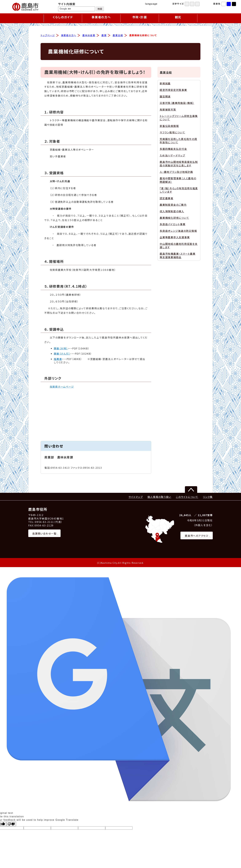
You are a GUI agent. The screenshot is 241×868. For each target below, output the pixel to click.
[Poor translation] (11, 825)
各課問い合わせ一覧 (44, 534)
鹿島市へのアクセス (197, 536)
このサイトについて (187, 497)
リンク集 (208, 497)
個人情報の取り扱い (159, 497)
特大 (197, 4)
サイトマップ (136, 497)
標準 (187, 4)
